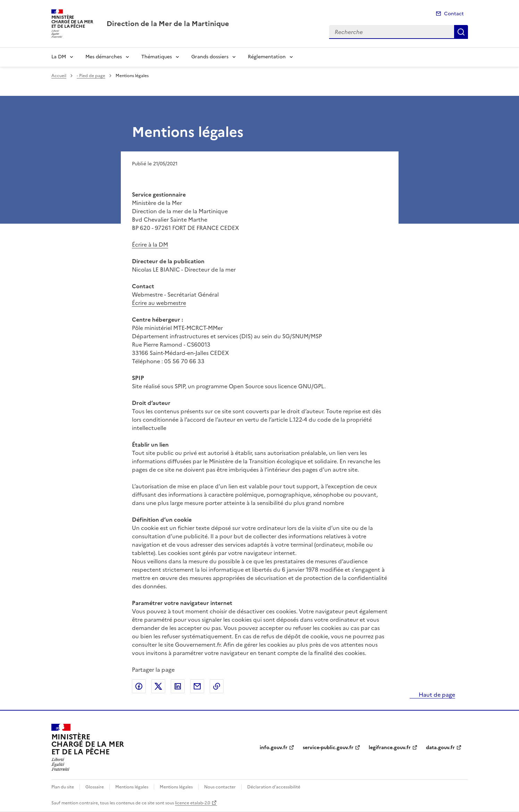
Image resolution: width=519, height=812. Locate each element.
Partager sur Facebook (139, 686)
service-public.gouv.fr (328, 748)
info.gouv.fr (274, 748)
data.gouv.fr (440, 748)
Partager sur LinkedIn (178, 686)
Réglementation (267, 57)
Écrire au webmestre (159, 303)
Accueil (59, 76)
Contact (454, 14)
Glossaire (95, 787)
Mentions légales (132, 787)
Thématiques (157, 57)
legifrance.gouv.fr (390, 748)
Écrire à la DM (150, 245)
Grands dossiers (210, 57)
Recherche (461, 32)
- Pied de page (91, 76)
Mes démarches (104, 57)
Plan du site (63, 787)
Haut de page (436, 695)
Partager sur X (158, 686)
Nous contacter (220, 787)
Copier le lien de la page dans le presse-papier (217, 686)
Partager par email (197, 686)
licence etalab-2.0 (192, 803)
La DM (59, 57)
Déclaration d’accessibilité (274, 787)
